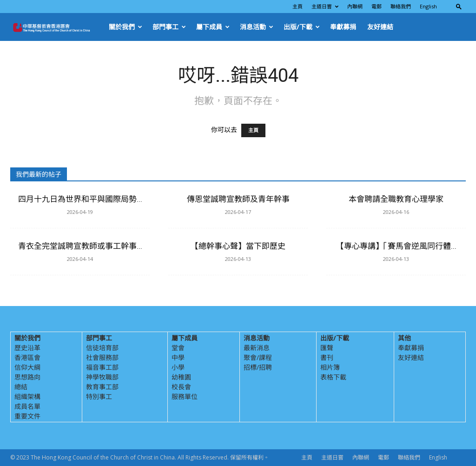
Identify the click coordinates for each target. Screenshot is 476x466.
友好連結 (380, 27)
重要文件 (27, 416)
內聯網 (355, 6)
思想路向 (27, 377)
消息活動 (257, 27)
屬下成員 (213, 27)
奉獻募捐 (343, 27)
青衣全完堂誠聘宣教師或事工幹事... (80, 246)
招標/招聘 (258, 367)
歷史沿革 (27, 348)
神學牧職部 (102, 377)
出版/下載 (302, 27)
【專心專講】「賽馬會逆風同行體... (396, 246)
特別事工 (99, 396)
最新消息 (257, 348)
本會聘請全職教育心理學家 (396, 199)
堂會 (178, 348)
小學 (178, 367)
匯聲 (327, 348)
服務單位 (185, 396)
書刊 (327, 357)
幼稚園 (181, 377)
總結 (21, 387)
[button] (459, 6)
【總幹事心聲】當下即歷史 (238, 246)
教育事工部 (102, 387)
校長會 (181, 387)
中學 (178, 357)
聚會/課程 (258, 357)
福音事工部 (102, 367)
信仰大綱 (27, 367)
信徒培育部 (102, 348)
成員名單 (27, 406)
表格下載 (333, 377)
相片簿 (330, 367)
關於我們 (126, 27)
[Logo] (57, 27)
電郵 (377, 6)
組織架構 (27, 396)
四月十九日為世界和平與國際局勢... (80, 199)
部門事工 (169, 27)
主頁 (297, 6)
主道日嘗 (325, 6)
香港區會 (27, 357)
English (428, 6)
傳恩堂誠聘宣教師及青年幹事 (238, 199)
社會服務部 (102, 357)
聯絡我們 (401, 6)
